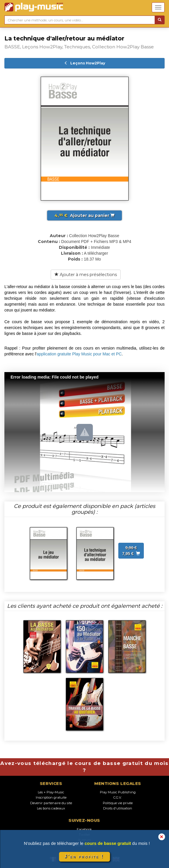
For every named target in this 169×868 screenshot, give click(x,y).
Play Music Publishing (118, 792)
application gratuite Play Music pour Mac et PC (79, 354)
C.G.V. (118, 797)
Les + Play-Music (51, 792)
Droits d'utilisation (118, 808)
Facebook (84, 829)
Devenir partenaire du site (51, 803)
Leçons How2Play (85, 63)
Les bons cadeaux (51, 808)
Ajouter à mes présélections (86, 275)
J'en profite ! (84, 857)
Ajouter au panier (85, 215)
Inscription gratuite (51, 797)
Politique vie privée (118, 803)
